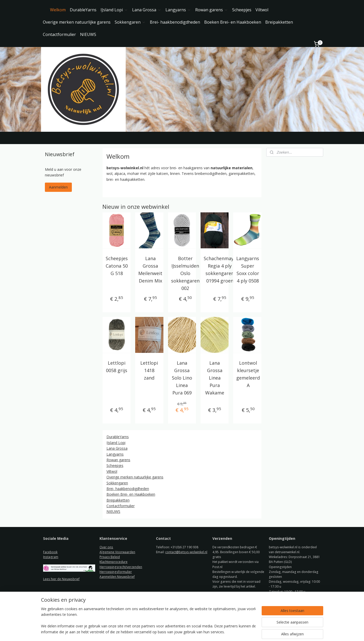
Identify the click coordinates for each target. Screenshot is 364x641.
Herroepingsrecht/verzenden (121, 567)
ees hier (51, 579)
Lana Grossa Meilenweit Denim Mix (150, 269)
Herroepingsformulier (116, 572)
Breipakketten (279, 22)
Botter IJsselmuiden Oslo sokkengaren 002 (185, 273)
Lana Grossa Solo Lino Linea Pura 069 (182, 378)
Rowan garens (212, 10)
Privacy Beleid (110, 557)
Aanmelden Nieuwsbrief (117, 577)
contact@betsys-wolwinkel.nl (186, 552)
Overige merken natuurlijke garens (77, 22)
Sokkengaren (130, 22)
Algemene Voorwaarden (117, 552)
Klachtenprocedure (114, 562)
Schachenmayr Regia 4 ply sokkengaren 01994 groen (220, 269)
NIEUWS (88, 34)
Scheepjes (242, 10)
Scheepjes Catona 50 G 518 (117, 266)
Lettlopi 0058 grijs (117, 367)
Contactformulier (59, 34)
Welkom (58, 10)
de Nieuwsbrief (68, 579)
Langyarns (178, 10)
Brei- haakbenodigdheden (175, 22)
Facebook (50, 552)
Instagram (51, 557)
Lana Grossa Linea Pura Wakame (215, 378)
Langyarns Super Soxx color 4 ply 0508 (248, 269)
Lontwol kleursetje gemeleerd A (248, 374)
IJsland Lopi (114, 10)
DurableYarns (83, 10)
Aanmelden (58, 187)
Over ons (106, 547)
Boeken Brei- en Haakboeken (233, 22)
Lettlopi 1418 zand (149, 370)
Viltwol (262, 10)
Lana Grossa (147, 10)
